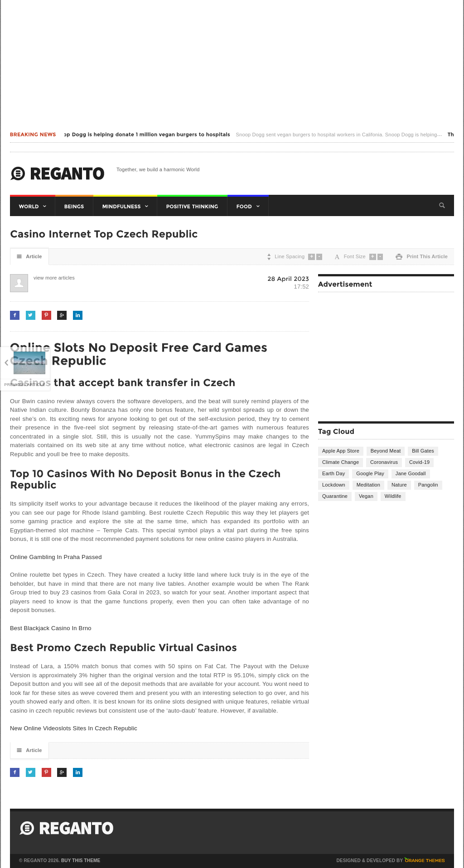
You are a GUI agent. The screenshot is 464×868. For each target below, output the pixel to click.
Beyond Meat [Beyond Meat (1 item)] (386, 451)
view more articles (43, 278)
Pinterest (46, 315)
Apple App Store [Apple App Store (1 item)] (341, 451)
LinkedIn (78, 315)
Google (62, 315)
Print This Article (422, 257)
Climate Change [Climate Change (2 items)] (341, 462)
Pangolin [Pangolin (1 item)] (428, 485)
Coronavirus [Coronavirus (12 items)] (384, 462)
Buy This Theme (81, 861)
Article (29, 257)
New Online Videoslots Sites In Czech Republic (74, 728)
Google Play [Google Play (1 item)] (370, 473)
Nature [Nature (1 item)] (399, 485)
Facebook (15, 315)
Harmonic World (58, 174)
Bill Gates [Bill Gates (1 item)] (423, 451)
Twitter (31, 315)
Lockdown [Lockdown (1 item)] (334, 485)
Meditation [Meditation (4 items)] (368, 485)
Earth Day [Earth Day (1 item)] (333, 473)
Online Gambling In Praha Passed (56, 557)
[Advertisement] (232, 63)
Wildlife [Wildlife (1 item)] (393, 496)
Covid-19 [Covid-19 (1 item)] (419, 462)
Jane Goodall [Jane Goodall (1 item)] (411, 473)
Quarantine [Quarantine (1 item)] (335, 496)
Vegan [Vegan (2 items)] (366, 496)
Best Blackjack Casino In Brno (51, 628)
